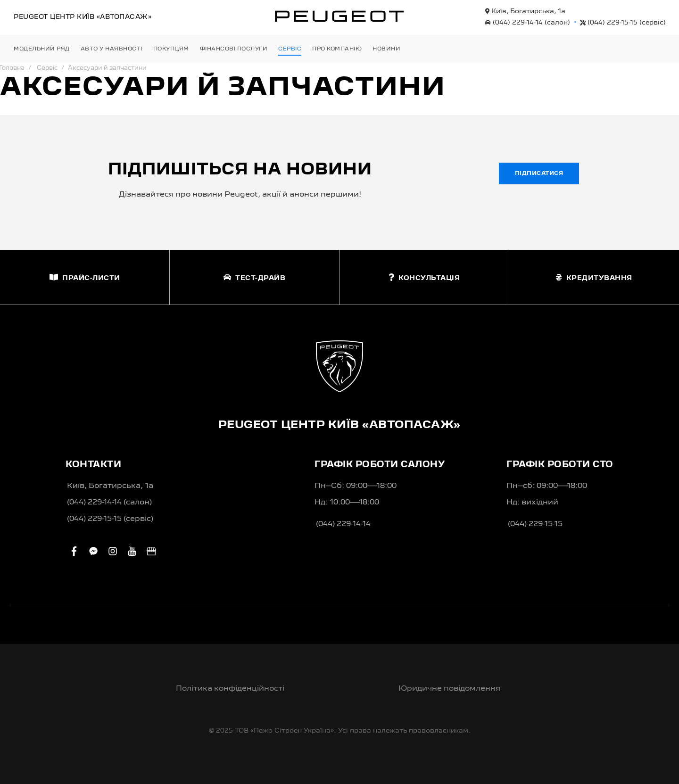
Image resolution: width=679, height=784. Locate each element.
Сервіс (47, 68)
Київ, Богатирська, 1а (525, 11)
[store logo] (339, 16)
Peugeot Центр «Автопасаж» (83, 17)
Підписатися (539, 173)
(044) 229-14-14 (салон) (109, 503)
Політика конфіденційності (230, 689)
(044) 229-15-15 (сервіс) (110, 519)
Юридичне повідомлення (449, 689)
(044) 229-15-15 (623, 23)
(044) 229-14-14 (528, 23)
